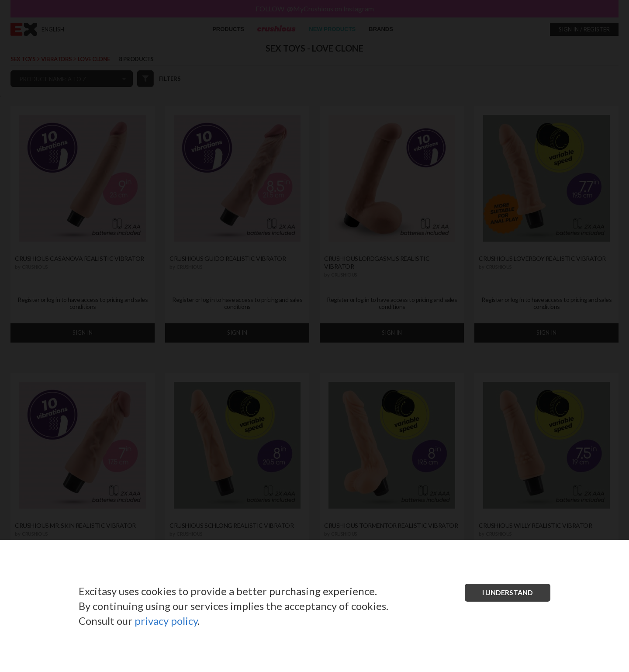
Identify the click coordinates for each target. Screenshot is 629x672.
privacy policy (166, 621)
